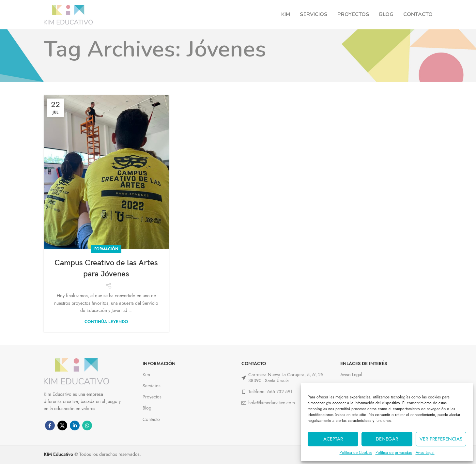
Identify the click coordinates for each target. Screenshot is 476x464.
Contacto (151, 419)
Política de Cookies (356, 453)
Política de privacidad (394, 453)
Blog (147, 408)
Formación (106, 249)
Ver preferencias (441, 439)
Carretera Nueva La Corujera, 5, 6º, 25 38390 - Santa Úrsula (282, 378)
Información (159, 364)
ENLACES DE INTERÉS (364, 364)
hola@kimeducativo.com (268, 403)
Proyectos (152, 397)
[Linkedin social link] (75, 425)
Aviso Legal (425, 453)
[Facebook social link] (50, 425)
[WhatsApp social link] (87, 425)
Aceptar (333, 439)
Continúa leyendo (106, 322)
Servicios (152, 386)
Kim (146, 375)
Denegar (387, 439)
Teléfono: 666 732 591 (267, 392)
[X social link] (62, 425)
